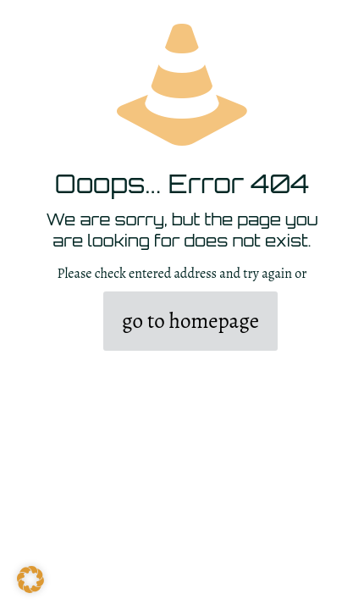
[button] (30, 579)
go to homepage (190, 321)
